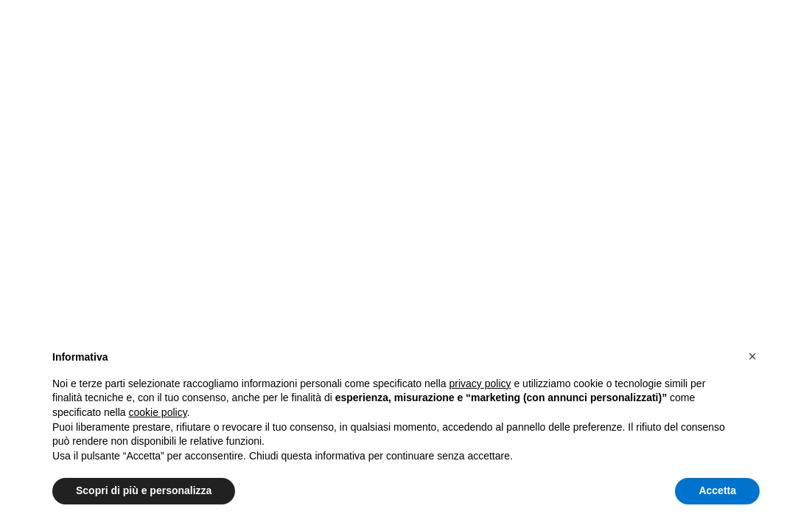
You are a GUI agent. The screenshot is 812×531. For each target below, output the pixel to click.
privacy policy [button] (480, 383)
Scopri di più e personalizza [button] (144, 490)
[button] (752, 356)
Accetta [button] (717, 490)
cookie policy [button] (158, 412)
